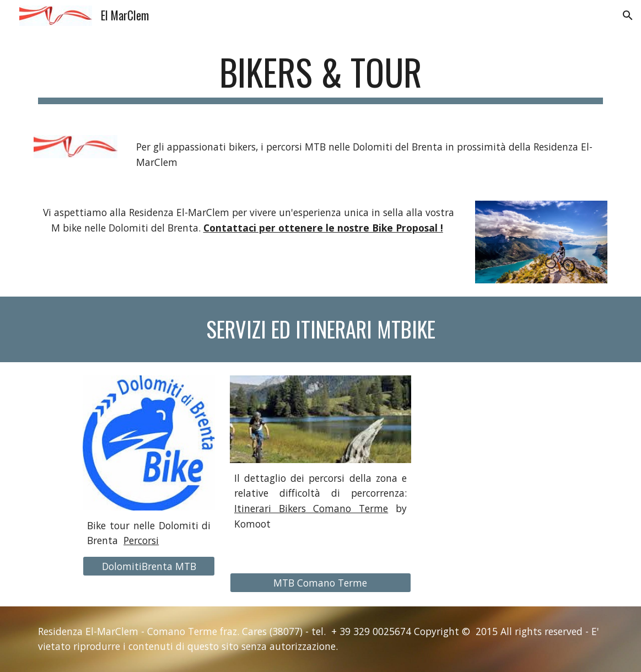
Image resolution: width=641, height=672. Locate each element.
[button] (628, 15)
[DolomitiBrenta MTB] (149, 566)
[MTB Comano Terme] (320, 583)
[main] (320, 77)
